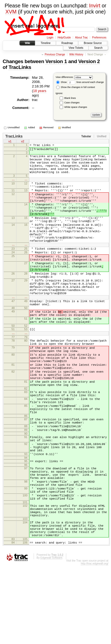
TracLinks (20, 67)
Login (50, 38)
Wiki (27, 43)
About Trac (81, 38)
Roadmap (67, 43)
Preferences (99, 38)
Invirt (95, 6)
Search (98, 48)
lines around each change (86, 82)
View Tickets (76, 48)
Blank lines (70, 98)
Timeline (45, 43)
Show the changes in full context (76, 87)
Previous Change (55, 54)
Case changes (72, 103)
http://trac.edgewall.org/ (95, 642)
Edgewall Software (51, 636)
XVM (11, 12)
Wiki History (76, 54)
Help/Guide (64, 38)
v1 (10, 142)
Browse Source (93, 43)
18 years (40, 91)
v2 (23, 142)
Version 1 (56, 61)
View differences (64, 77)
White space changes (76, 107)
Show (61, 82)
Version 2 (89, 61)
